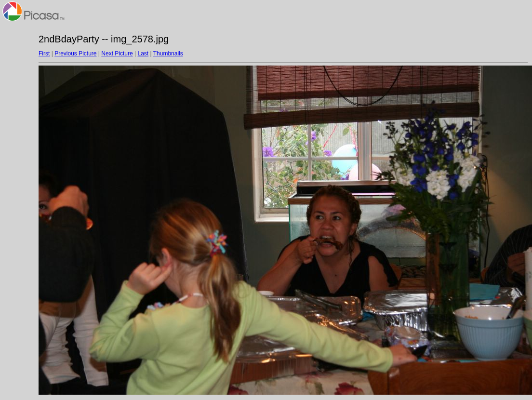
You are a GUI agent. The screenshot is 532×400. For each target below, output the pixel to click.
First (44, 53)
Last (143, 53)
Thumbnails (168, 53)
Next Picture (117, 53)
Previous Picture (75, 53)
